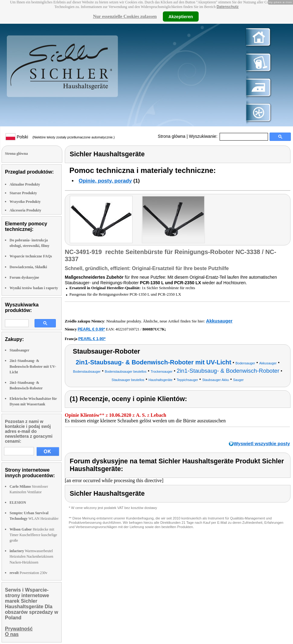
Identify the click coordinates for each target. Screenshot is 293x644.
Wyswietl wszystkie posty (262, 443)
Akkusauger (219, 321)
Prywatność (19, 629)
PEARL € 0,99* (91, 329)
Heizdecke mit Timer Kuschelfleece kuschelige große (33, 535)
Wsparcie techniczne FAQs (31, 256)
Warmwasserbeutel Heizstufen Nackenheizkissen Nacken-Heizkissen (31, 556)
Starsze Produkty (23, 193)
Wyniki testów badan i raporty (34, 288)
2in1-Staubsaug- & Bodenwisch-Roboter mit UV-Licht (33, 366)
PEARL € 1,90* (92, 339)
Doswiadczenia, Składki (28, 267)
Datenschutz (227, 7)
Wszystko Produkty (25, 202)
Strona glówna (172, 136)
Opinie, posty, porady (105, 181)
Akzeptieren (181, 16)
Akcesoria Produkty (25, 210)
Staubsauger (19, 350)
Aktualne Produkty (25, 184)
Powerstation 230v (28, 573)
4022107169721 (127, 329)
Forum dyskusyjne (24, 277)
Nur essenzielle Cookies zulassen (125, 16)
